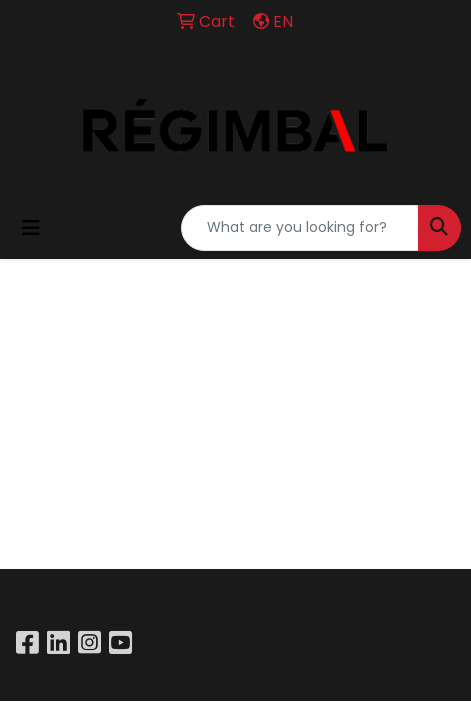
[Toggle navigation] (31, 228)
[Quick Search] (300, 228)
